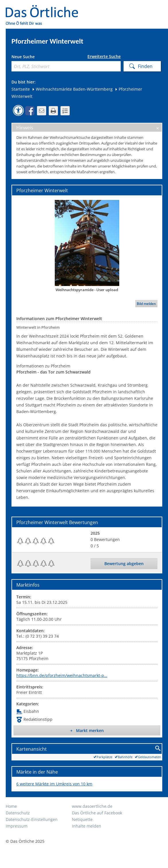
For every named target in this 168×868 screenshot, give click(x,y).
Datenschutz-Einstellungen (32, 819)
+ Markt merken (87, 730)
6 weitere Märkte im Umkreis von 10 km (54, 784)
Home (11, 806)
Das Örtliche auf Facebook (97, 813)
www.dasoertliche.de (92, 806)
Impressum (17, 826)
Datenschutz (18, 813)
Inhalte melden (87, 826)
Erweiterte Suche (104, 57)
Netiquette (82, 819)
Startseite (21, 89)
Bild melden (146, 304)
